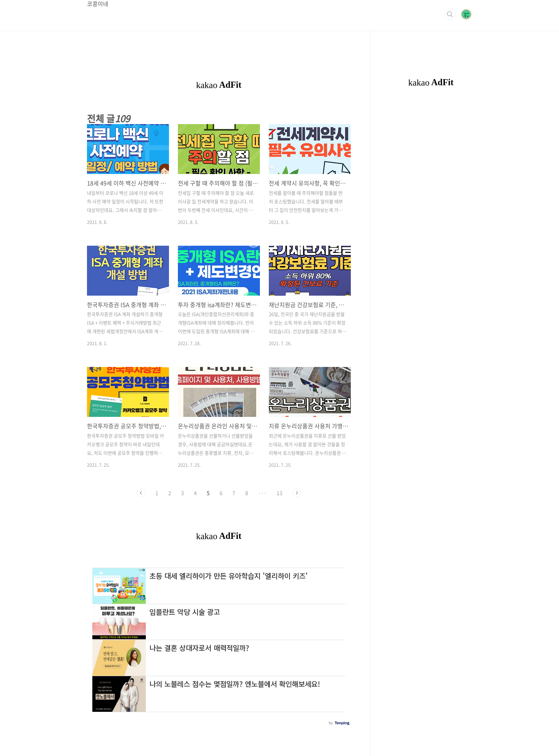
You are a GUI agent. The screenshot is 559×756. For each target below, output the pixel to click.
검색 (450, 14)
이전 (141, 493)
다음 (297, 493)
